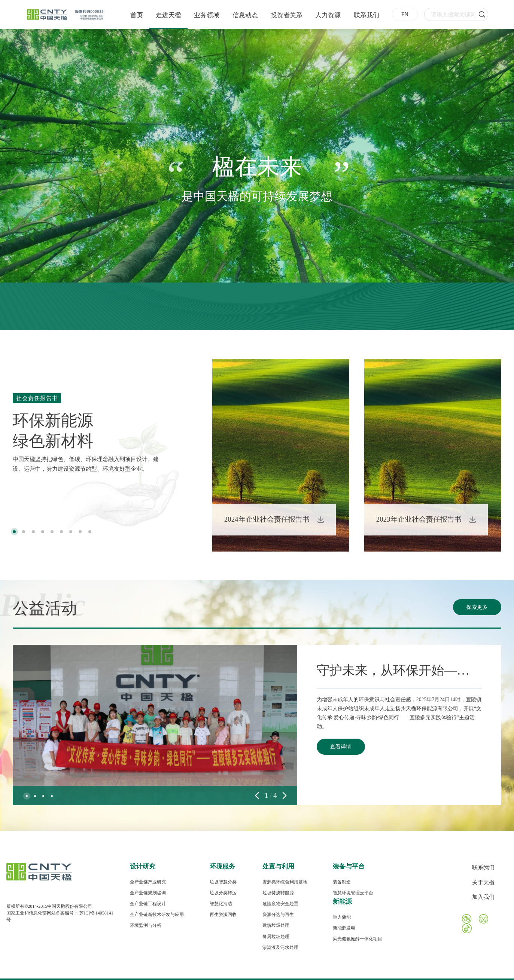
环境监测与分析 (146, 925)
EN (405, 14)
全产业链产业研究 (148, 882)
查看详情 (341, 747)
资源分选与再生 (278, 915)
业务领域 (207, 15)
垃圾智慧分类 (223, 882)
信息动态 (245, 15)
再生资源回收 (223, 915)
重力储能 (342, 917)
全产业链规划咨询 (148, 893)
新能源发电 (344, 928)
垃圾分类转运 (223, 893)
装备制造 (342, 882)
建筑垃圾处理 (276, 925)
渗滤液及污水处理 (280, 947)
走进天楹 (168, 15)
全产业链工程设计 (148, 904)
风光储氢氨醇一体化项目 (358, 939)
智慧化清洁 (221, 904)
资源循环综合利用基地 (285, 882)
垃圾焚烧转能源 (278, 893)
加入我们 (483, 897)
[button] (14, 532)
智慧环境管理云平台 (353, 893)
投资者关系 (287, 15)
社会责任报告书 (37, 398)
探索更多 (477, 607)
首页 (137, 15)
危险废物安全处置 (280, 904)
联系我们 (367, 15)
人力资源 (328, 15)
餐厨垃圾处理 (276, 937)
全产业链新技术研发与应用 (157, 915)
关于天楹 (483, 882)
